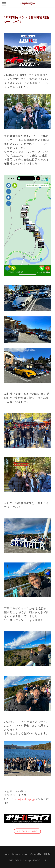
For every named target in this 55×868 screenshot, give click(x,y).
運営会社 (48, 854)
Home (6, 854)
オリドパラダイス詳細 (26, 831)
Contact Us (36, 854)
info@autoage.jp (25, 799)
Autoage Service (20, 854)
